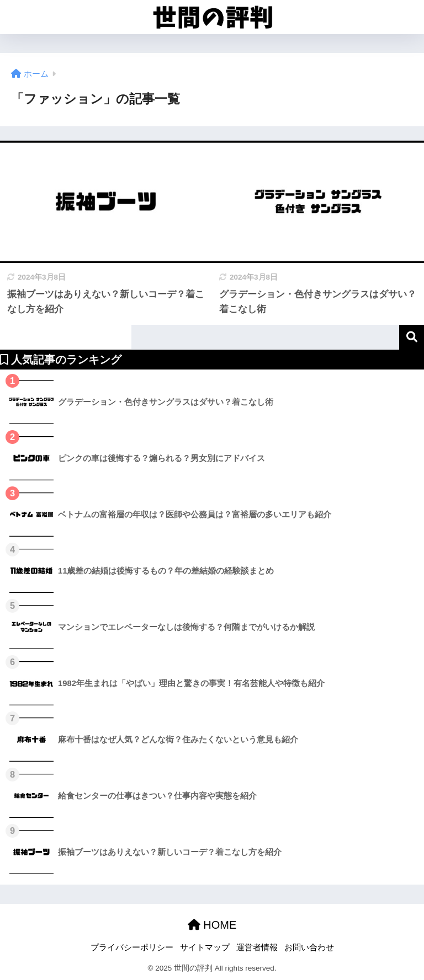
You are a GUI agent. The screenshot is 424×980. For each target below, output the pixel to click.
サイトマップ (205, 947)
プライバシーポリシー (132, 947)
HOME (212, 925)
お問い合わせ (309, 947)
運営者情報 (257, 947)
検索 (412, 337)
